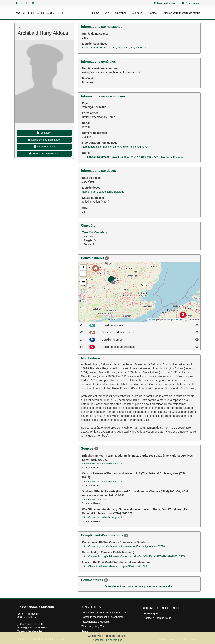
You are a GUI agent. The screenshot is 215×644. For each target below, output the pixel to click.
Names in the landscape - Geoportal (102, 617)
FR (28, 3)
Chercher (120, 13)
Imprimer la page (44, 147)
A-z (107, 13)
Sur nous (137, 13)
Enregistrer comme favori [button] (44, 154)
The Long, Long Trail (93, 626)
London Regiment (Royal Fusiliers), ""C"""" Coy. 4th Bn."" (136, 157)
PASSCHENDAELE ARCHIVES (39, 13)
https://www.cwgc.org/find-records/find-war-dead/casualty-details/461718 (123, 546)
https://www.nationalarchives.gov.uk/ (103, 464)
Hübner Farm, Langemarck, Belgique (103, 192)
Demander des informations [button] (44, 140)
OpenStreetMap (178, 320)
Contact (153, 13)
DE (34, 3)
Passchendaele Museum (95, 622)
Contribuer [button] (44, 133)
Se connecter (191, 3)
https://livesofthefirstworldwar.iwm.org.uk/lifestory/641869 (114, 566)
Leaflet (152, 320)
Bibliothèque (151, 613)
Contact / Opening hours (157, 618)
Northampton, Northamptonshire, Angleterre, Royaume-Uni (116, 147)
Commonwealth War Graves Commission (105, 612)
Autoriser (98, 640)
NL (22, 3)
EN (16, 3)
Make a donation (165, 3)
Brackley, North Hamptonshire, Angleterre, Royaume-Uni (114, 48)
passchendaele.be (32, 631)
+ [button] (83, 268)
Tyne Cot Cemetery (95, 232)
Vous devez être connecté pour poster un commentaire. (139, 586)
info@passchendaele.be (34, 627)
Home (96, 13)
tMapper (86, 631)
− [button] (83, 274)
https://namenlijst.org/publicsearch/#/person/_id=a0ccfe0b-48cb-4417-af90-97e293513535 (133, 556)
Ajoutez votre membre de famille (182, 13)
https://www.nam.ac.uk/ (95, 499)
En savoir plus (114, 640)
